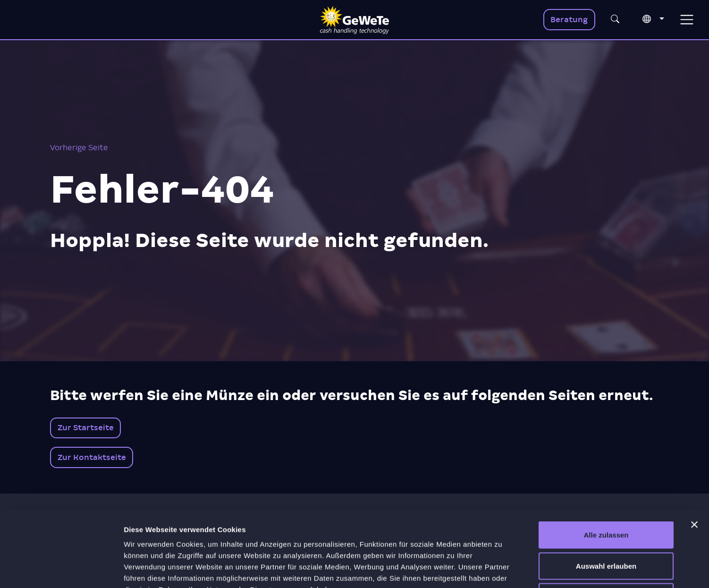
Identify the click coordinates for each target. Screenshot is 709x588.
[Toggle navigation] (687, 20)
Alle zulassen (606, 464)
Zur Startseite (86, 428)
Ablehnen (606, 526)
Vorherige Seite (79, 148)
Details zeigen (502, 569)
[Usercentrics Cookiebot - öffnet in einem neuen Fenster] (61, 570)
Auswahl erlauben (606, 495)
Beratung (569, 20)
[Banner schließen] (694, 454)
